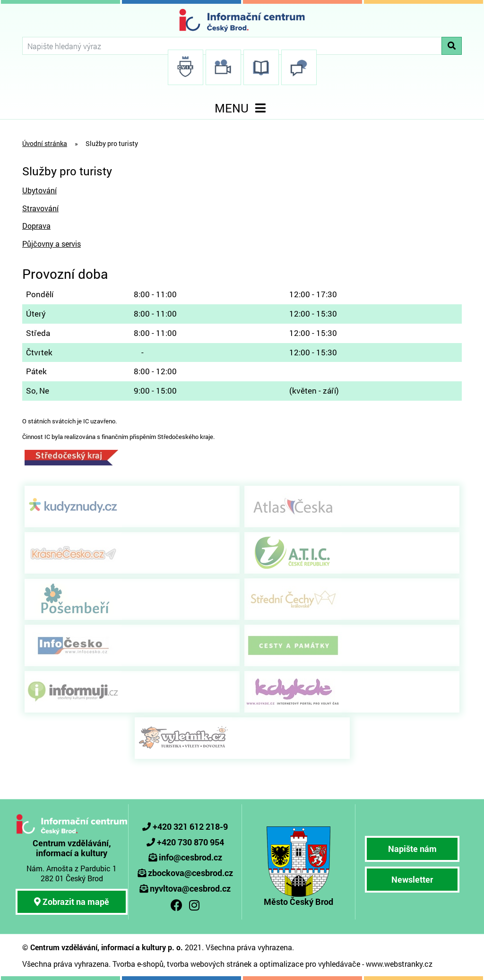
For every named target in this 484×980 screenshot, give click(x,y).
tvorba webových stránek (209, 964)
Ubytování (39, 190)
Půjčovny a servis (52, 244)
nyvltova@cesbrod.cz (190, 888)
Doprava (36, 226)
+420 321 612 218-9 (190, 826)
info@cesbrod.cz (190, 857)
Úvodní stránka (45, 143)
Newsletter (412, 879)
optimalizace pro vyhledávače (310, 964)
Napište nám (412, 849)
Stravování (40, 208)
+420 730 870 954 (190, 842)
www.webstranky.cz (399, 964)
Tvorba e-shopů (138, 964)
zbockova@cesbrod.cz (190, 873)
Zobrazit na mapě (72, 902)
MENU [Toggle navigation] (242, 108)
